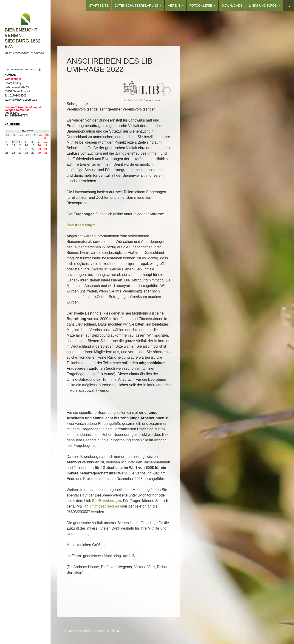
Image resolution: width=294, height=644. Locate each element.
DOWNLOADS (232, 6)
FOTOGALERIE (201, 6)
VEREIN (174, 6)
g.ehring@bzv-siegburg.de (21, 100)
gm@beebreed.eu (104, 506)
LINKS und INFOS (263, 6)
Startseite (99, 6)
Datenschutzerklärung (137, 6)
